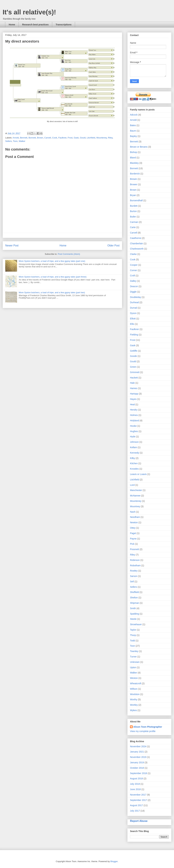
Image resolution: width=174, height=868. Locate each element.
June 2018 (135, 789)
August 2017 (136, 805)
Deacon (134, 286)
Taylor (133, 630)
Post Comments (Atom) (69, 254)
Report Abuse (139, 821)
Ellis (132, 324)
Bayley (133, 136)
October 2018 (137, 768)
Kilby (132, 458)
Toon (15, 141)
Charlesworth (137, 249)
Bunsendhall (136, 200)
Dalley (133, 281)
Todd (132, 641)
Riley (110, 138)
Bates (133, 125)
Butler (133, 217)
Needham (135, 517)
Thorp (133, 635)
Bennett (24, 138)
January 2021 (137, 752)
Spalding (135, 614)
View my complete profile (143, 731)
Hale (132, 383)
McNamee (135, 496)
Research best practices (35, 25)
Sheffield (134, 592)
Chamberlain (136, 243)
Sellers (9, 141)
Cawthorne (136, 238)
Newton (134, 522)
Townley (134, 651)
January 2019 (137, 762)
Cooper (134, 265)
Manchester (136, 490)
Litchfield (91, 138)
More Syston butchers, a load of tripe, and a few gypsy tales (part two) (52, 292)
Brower (134, 184)
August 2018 (136, 779)
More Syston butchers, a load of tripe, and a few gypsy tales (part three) (53, 277)
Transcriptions (64, 25)
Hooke (133, 426)
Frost (70, 138)
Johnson (134, 442)
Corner (134, 270)
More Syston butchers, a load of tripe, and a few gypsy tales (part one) (52, 261)
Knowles (134, 469)
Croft (132, 276)
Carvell (48, 138)
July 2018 (135, 784)
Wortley (134, 705)
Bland (133, 158)
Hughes (134, 431)
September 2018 (139, 773)
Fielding (134, 335)
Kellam (134, 447)
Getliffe (134, 351)
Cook (55, 138)
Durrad (134, 308)
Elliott (133, 319)
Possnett (134, 549)
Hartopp (134, 394)
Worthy (134, 699)
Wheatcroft (136, 683)
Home (12, 25)
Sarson (134, 576)
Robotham (135, 565)
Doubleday (136, 297)
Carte (133, 227)
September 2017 (139, 800)
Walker (22, 141)
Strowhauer (136, 624)
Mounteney (102, 138)
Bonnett (32, 138)
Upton (133, 667)
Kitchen (134, 463)
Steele (133, 619)
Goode (133, 356)
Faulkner (62, 138)
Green (133, 367)
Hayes (133, 399)
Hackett (134, 378)
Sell (132, 582)
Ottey (133, 528)
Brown (40, 138)
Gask (76, 138)
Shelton (134, 598)
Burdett (134, 206)
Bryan (133, 195)
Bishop (134, 152)
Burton (133, 211)
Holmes (134, 415)
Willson (134, 689)
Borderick (135, 174)
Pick (132, 544)
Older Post (113, 246)
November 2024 (138, 746)
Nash (133, 512)
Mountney (135, 506)
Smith (133, 608)
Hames (134, 388)
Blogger (114, 861)
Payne (133, 539)
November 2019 (138, 757)
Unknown (135, 662)
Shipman (135, 603)
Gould (83, 138)
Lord (132, 485)
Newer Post (12, 246)
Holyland (134, 421)
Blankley (134, 163)
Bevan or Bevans (139, 147)
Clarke (133, 254)
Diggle (133, 292)
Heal (132, 404)
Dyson (133, 313)
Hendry (134, 410)
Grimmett (135, 372)
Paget (133, 533)
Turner (133, 657)
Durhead (134, 302)
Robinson (135, 560)
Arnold (16, 138)
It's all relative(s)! (29, 12)
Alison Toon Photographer (148, 727)
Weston (134, 678)
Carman (134, 222)
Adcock (134, 115)
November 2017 (138, 795)
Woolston (135, 694)
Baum (133, 131)
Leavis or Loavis (138, 474)
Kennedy (135, 453)
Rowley (134, 571)
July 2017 (135, 811)
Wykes (133, 710)
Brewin (134, 179)
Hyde (133, 437)
